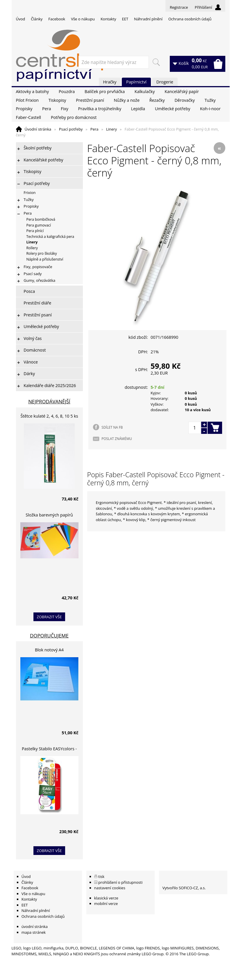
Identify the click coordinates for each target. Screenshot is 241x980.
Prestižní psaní (90, 100)
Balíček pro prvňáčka (105, 91)
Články (37, 19)
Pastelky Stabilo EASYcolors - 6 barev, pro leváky (49, 750)
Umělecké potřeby (173, 109)
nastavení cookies (110, 888)
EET (125, 19)
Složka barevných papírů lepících (49, 516)
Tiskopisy (57, 100)
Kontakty (108, 19)
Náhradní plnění (148, 19)
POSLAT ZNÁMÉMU (117, 439)
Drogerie (165, 82)
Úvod (21, 19)
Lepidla (138, 109)
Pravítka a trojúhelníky (100, 109)
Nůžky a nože (127, 100)
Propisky (24, 109)
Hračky (110, 82)
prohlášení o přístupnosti (120, 882)
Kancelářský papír (182, 91)
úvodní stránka (35, 926)
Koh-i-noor (210, 109)
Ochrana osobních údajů (190, 19)
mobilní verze (106, 904)
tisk (101, 876)
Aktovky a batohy (33, 91)
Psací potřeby (71, 129)
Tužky (210, 100)
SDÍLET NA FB (112, 427)
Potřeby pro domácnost (74, 117)
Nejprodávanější (49, 401)
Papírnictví (136, 82)
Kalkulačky (145, 91)
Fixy (65, 109)
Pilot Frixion (27, 100)
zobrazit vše (49, 617)
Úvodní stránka (38, 129)
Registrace (179, 7)
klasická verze (106, 898)
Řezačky (157, 100)
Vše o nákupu (83, 19)
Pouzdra (67, 91)
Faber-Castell (29, 117)
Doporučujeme (49, 636)
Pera (47, 109)
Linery (111, 129)
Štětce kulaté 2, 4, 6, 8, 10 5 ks (49, 416)
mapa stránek (34, 932)
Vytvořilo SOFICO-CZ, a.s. (184, 888)
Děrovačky (184, 100)
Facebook (57, 19)
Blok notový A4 (49, 650)
